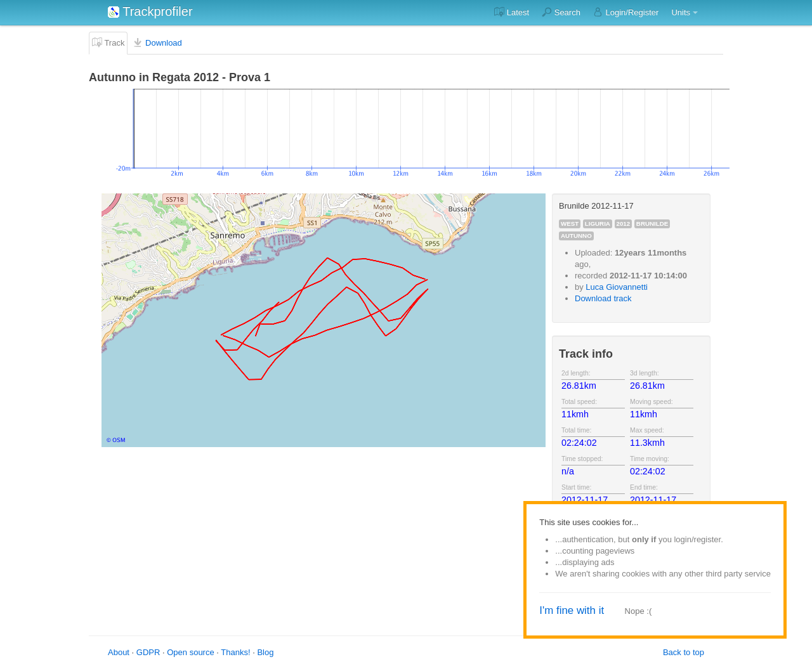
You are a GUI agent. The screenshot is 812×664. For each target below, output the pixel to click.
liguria (598, 224)
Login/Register (626, 12)
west (570, 224)
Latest (512, 12)
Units (681, 12)
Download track (603, 298)
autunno (576, 236)
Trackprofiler (150, 11)
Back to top (684, 652)
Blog (265, 652)
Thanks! (235, 652)
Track (108, 42)
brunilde (652, 224)
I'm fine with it (572, 610)
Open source (190, 652)
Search (561, 12)
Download (157, 42)
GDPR (148, 652)
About (119, 652)
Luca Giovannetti (617, 287)
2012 (624, 224)
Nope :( (638, 611)
